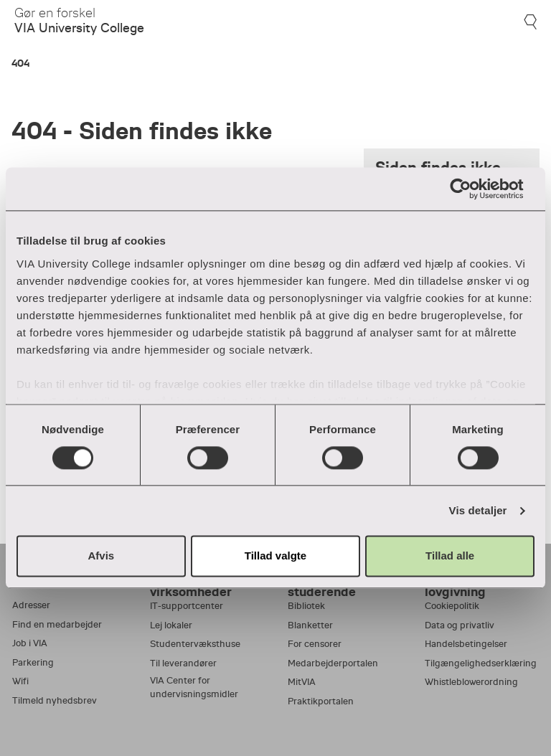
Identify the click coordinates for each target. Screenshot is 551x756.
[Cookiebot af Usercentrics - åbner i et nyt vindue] (472, 189)
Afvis (101, 556)
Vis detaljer (478, 510)
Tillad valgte (275, 556)
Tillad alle (450, 556)
